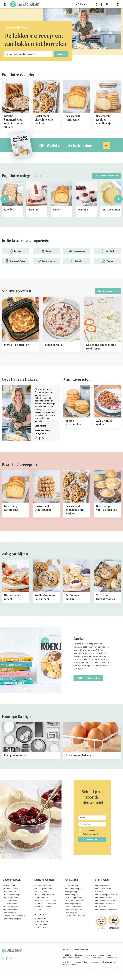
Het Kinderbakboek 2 (104, 919)
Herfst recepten (41, 940)
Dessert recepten (11, 916)
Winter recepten (41, 943)
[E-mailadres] (92, 840)
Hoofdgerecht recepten (44, 910)
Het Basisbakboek (103, 901)
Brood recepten (41, 907)
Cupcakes (77, 261)
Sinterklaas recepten (73, 925)
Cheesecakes (77, 251)
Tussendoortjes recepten (14, 931)
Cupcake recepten (11, 913)
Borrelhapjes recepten (43, 904)
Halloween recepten (73, 922)
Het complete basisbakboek (107, 925)
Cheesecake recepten (13, 910)
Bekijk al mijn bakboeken (88, 678)
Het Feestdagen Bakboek (106, 916)
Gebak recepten (10, 919)
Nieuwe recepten (90, 845)
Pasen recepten (71, 910)
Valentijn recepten (72, 907)
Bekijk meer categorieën (106, 176)
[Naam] (92, 833)
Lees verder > (41, 426)
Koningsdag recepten (74, 913)
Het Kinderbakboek (104, 913)
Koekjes (15, 251)
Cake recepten (9, 907)
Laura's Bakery (25, 4)
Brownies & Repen (15, 261)
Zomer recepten (41, 937)
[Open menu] (5, 4)
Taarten (108, 261)
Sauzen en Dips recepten (45, 919)
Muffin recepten (10, 925)
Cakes (46, 251)
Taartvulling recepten (12, 934)
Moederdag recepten (74, 916)
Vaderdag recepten (73, 919)
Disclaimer (67, 965)
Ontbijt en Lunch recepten (45, 916)
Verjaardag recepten (73, 904)
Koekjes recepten (11, 922)
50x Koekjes (101, 922)
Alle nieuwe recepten (108, 291)
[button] (92, 848)
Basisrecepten (46, 261)
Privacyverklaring (82, 965)
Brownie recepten (11, 904)
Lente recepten (40, 934)
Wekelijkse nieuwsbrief (92, 850)
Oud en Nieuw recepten (75, 931)
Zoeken (61, 54)
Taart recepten (9, 928)
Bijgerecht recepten (42, 901)
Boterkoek (108, 251)
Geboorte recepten (73, 901)
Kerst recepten (71, 928)
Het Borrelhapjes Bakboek (107, 910)
